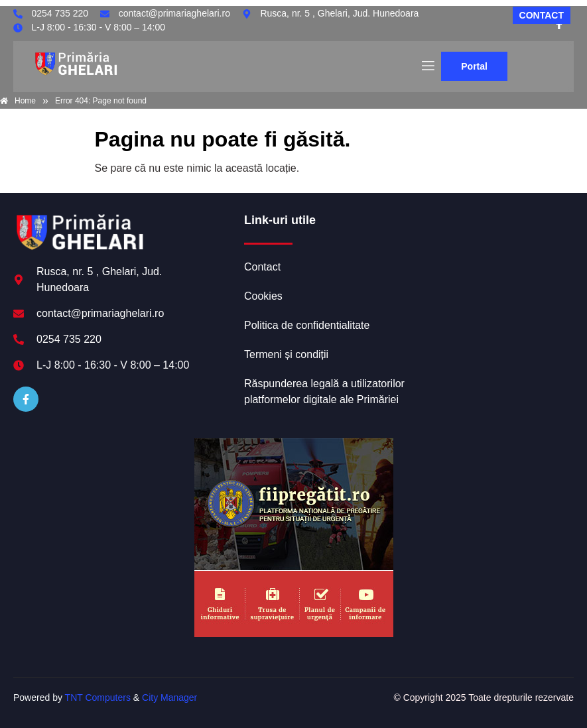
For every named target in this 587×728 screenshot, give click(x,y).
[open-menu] (427, 66)
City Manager (169, 698)
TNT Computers (98, 698)
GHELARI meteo (491, 263)
